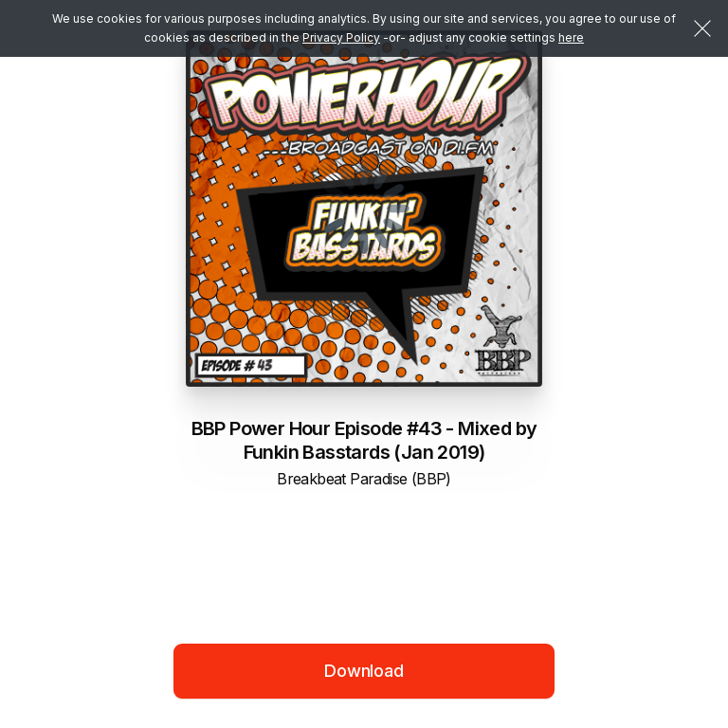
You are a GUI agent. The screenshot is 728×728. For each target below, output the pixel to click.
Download (364, 671)
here (571, 37)
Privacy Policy (341, 37)
